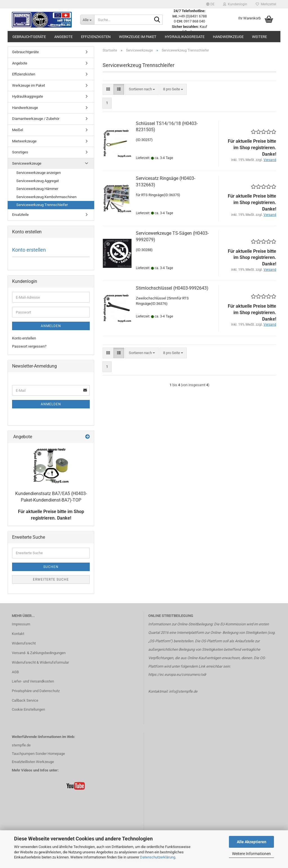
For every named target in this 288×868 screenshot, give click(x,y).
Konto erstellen (29, 250)
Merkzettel (266, 4)
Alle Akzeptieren (252, 842)
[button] (210, 4)
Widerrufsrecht (24, 643)
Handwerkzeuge (228, 37)
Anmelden (51, 326)
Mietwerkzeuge (24, 141)
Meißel (18, 130)
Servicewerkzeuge (27, 163)
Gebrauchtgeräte (29, 37)
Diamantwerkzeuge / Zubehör (36, 119)
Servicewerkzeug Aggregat (38, 181)
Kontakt (18, 634)
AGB (15, 672)
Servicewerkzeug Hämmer (37, 189)
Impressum (21, 624)
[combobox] (142, 89)
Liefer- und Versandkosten (33, 681)
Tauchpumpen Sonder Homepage (38, 754)
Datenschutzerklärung (158, 857)
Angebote (63, 37)
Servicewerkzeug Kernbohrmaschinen (46, 197)
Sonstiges (20, 152)
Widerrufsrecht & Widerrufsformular (40, 662)
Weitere (259, 37)
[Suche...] (87, 20)
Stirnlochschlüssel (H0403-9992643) (172, 288)
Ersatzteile (20, 215)
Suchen (51, 567)
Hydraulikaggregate (185, 37)
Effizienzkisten (96, 37)
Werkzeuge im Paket (138, 37)
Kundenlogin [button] (235, 4)
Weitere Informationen (251, 854)
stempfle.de (21, 745)
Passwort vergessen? (29, 346)
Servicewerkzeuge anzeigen (39, 173)
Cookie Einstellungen (28, 709)
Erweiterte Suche (51, 580)
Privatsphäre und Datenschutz (36, 691)
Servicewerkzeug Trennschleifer (42, 205)
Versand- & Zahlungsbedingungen (39, 653)
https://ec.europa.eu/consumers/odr (177, 675)
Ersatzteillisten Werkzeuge (33, 762)
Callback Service (25, 700)
